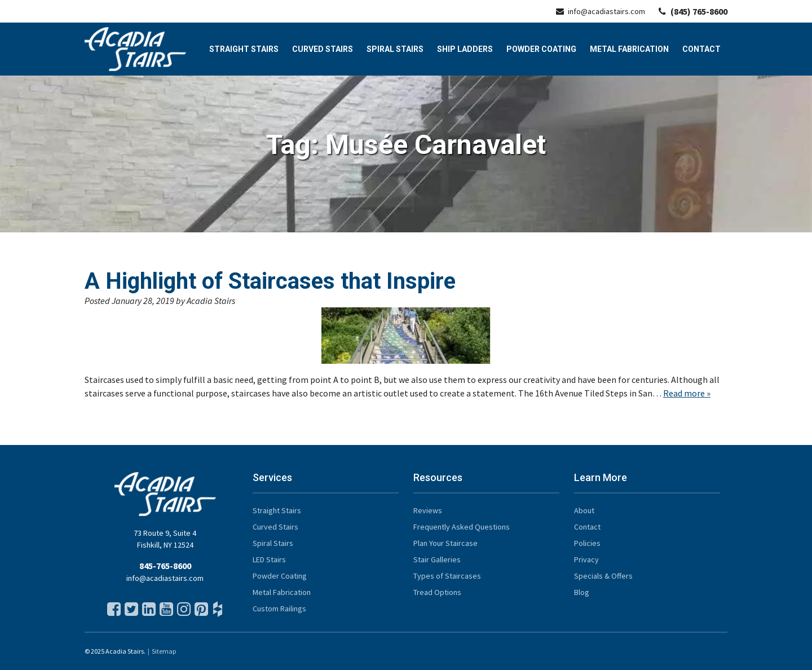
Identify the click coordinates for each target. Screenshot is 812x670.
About (584, 510)
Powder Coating (541, 49)
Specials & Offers (603, 576)
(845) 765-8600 (693, 11)
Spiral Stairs (395, 49)
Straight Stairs (244, 49)
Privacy (586, 559)
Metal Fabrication (629, 49)
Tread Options (437, 592)
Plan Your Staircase (445, 543)
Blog (582, 592)
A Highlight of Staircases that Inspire (270, 281)
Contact (701, 49)
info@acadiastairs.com (601, 11)
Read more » (687, 393)
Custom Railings (279, 609)
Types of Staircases (447, 576)
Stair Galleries (437, 559)
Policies (587, 543)
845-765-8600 (165, 566)
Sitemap (164, 651)
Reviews (428, 510)
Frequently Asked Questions (462, 527)
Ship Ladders (465, 49)
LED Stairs (269, 559)
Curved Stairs (323, 49)
